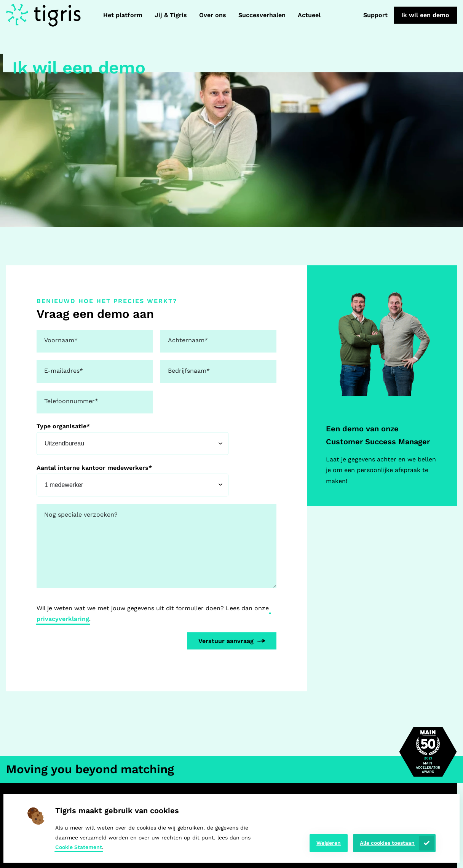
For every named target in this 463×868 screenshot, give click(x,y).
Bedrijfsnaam (189, 371)
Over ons (213, 15)
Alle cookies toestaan (387, 843)
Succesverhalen (262, 15)
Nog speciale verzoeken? (81, 515)
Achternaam (188, 340)
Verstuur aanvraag (226, 641)
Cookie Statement (79, 847)
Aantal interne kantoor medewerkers (94, 468)
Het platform (123, 15)
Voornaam (61, 340)
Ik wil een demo (425, 15)
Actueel (309, 15)
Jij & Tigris (171, 15)
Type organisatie (63, 426)
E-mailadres (64, 371)
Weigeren (329, 843)
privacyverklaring (63, 619)
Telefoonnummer (71, 401)
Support (375, 15)
